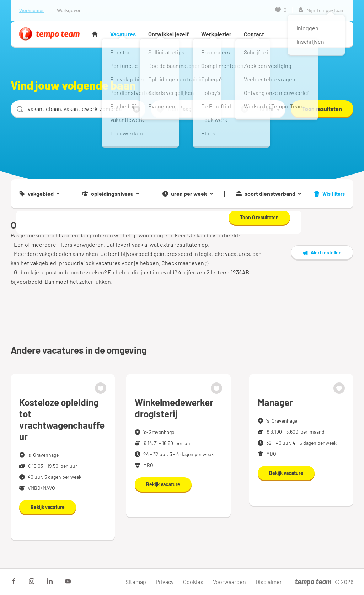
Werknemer (32, 10)
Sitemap (136, 582)
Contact (254, 34)
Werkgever (69, 10)
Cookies (193, 582)
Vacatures (123, 34)
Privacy (165, 582)
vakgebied (39, 194)
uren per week (188, 194)
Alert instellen (322, 253)
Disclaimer (269, 582)
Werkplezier (216, 34)
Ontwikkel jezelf (168, 34)
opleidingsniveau (111, 194)
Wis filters (329, 194)
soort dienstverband (269, 194)
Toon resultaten (322, 109)
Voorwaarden (229, 582)
